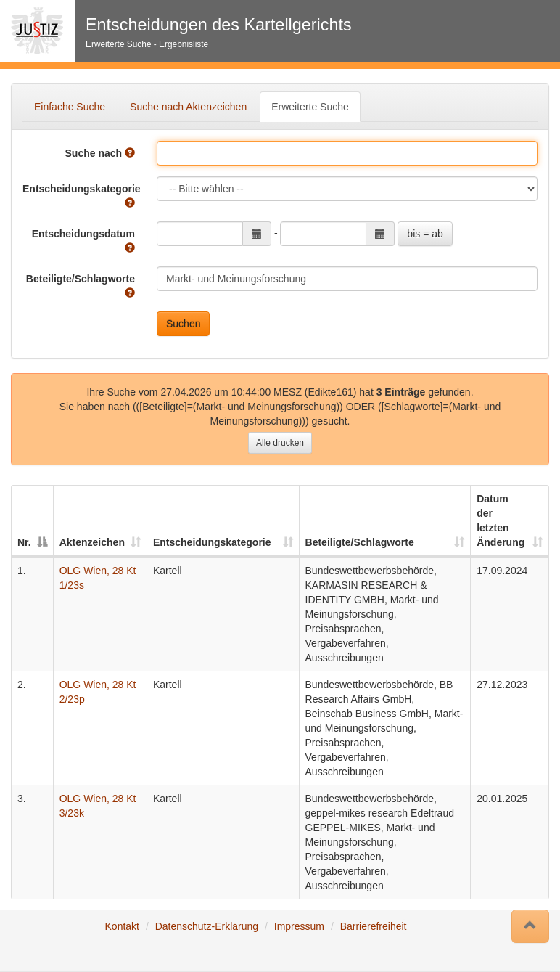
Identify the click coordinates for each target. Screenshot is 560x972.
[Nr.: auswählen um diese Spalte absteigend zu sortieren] (33, 521)
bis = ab (425, 234)
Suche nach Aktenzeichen (188, 107)
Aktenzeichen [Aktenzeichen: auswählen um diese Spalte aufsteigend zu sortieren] (92, 542)
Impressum (299, 926)
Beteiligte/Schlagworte (81, 286)
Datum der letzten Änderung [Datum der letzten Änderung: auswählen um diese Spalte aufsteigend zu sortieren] (501, 520)
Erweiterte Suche (310, 107)
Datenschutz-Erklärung (207, 926)
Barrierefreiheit (374, 926)
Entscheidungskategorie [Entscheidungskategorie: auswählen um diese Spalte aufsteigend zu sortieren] (212, 542)
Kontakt (122, 926)
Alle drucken (280, 443)
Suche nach (100, 153)
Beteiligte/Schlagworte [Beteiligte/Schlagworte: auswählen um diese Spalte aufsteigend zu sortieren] (360, 542)
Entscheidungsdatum (83, 241)
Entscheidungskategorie (82, 196)
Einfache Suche (70, 107)
